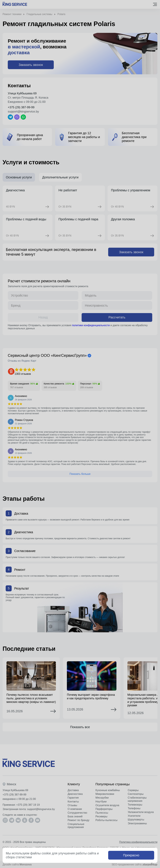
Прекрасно (131, 855)
